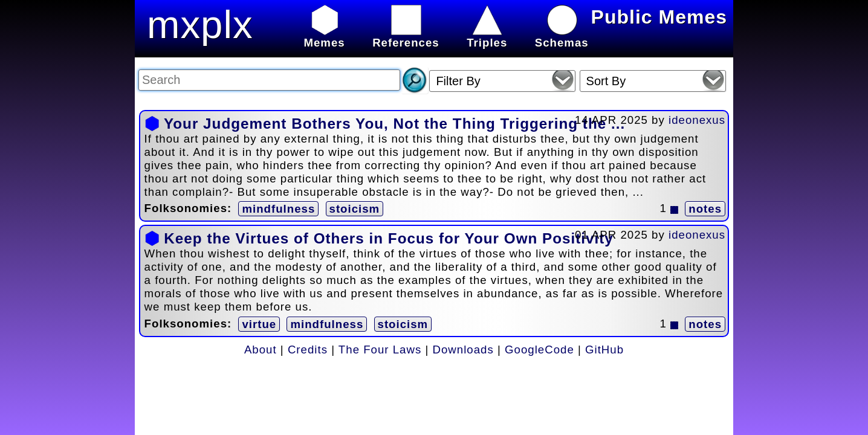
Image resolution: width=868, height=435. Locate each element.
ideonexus (697, 120)
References (406, 36)
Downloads (463, 350)
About (261, 350)
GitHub (604, 350)
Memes (324, 36)
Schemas (562, 36)
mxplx (200, 24)
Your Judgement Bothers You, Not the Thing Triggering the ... (394, 124)
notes (705, 209)
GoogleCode (539, 350)
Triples (487, 36)
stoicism (355, 209)
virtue (259, 324)
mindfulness (278, 209)
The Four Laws (380, 350)
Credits (308, 350)
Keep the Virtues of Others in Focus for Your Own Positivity (389, 238)
